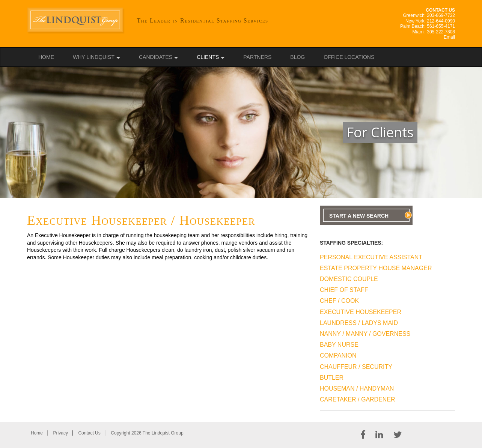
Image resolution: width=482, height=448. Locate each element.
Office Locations (349, 57)
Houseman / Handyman (357, 389)
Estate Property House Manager (376, 268)
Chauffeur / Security (356, 367)
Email (449, 37)
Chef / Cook (339, 301)
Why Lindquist (94, 57)
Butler (332, 378)
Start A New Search (359, 216)
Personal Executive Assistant (371, 257)
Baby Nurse (339, 345)
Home (46, 57)
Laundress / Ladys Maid (359, 323)
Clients (208, 57)
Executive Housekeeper (361, 312)
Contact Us (89, 433)
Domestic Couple (349, 279)
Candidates (156, 57)
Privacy (61, 433)
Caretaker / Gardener (358, 399)
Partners (257, 57)
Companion (338, 356)
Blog (297, 57)
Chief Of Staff (344, 290)
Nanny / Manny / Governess (365, 334)
